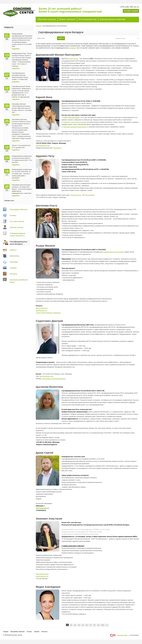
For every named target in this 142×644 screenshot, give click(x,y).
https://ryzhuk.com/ (42, 308)
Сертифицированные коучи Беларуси (18, 243)
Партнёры (14, 262)
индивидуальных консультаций (113, 252)
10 (103, 625)
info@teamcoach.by (42, 508)
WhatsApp (57, 313)
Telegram (50, 313)
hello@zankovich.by (42, 576)
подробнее (16, 49)
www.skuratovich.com (47, 376)
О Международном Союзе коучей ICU (17, 234)
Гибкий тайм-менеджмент (71, 117)
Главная (38, 26)
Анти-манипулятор (87, 19)
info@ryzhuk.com (41, 310)
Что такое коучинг (17, 221)
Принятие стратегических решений (75, 122)
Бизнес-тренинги (67, 19)
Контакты (14, 274)
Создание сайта (122, 635)
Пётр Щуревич (90, 195)
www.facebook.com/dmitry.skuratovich (54, 379)
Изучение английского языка (19, 281)
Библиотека (15, 256)
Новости (13, 250)
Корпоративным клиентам (112, 19)
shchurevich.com (76, 195)
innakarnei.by (57, 148)
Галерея (13, 268)
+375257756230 (41, 313)
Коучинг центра (73, 59)
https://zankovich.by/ (42, 574)
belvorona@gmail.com (43, 146)
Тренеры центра (16, 227)
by (44, 506)
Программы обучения (19, 209)
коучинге (72, 48)
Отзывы (13, 215)
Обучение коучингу (47, 19)
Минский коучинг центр (21, 13)
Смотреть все (9, 201)
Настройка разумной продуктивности (75, 127)
